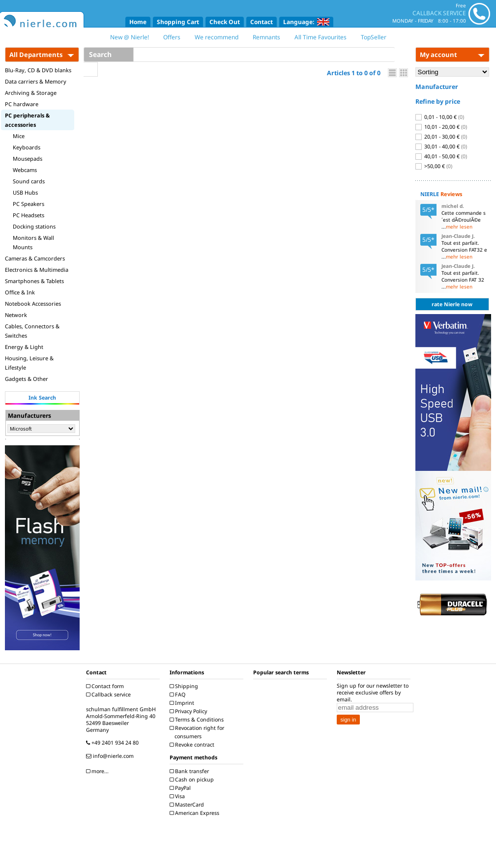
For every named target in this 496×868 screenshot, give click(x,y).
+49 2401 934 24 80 (114, 743)
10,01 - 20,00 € (441, 127)
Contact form (106, 686)
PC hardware (22, 104)
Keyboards (27, 147)
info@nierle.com (111, 756)
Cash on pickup (193, 780)
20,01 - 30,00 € (441, 137)
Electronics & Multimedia (37, 270)
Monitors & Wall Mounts (33, 242)
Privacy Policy (190, 711)
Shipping (185, 686)
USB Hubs (25, 192)
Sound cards (29, 181)
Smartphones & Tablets (34, 281)
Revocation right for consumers (198, 732)
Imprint (183, 703)
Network (16, 315)
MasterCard (188, 805)
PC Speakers (29, 204)
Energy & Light (24, 347)
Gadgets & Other (27, 379)
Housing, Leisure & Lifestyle (29, 363)
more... (99, 771)
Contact (262, 22)
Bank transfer (190, 771)
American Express (196, 813)
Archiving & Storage (31, 93)
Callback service (110, 694)
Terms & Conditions (198, 720)
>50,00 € (434, 166)
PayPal (181, 788)
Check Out (225, 22)
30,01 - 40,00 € (441, 146)
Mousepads (28, 159)
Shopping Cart (178, 22)
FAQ (179, 694)
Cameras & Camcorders (35, 258)
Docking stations (34, 226)
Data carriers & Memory (36, 81)
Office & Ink (20, 292)
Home (138, 22)
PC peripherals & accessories (27, 120)
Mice (19, 136)
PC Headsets (29, 215)
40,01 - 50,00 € (441, 156)
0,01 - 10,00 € (440, 117)
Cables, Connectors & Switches (32, 331)
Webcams (25, 170)
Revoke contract (193, 745)
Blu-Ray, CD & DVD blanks (38, 70)
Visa (178, 796)
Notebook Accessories (33, 304)
